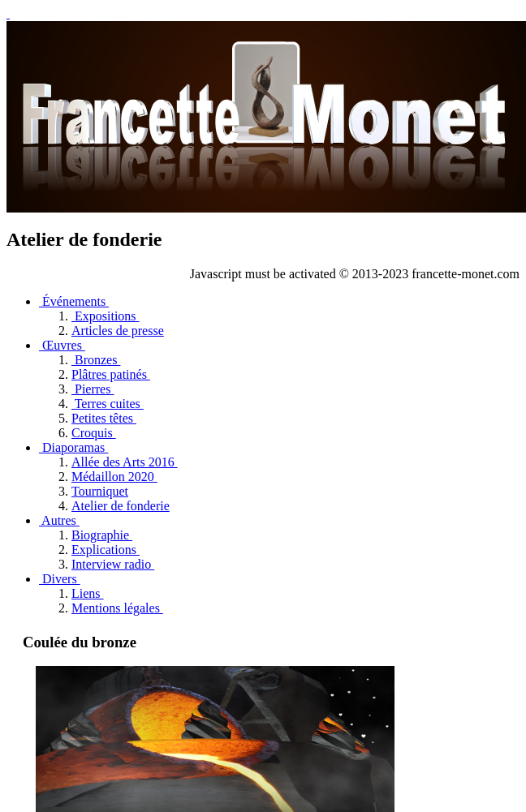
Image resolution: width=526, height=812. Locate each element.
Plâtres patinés (111, 374)
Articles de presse (118, 331)
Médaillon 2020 (114, 477)
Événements (74, 301)
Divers (60, 579)
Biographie (102, 535)
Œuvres (62, 345)
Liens (88, 593)
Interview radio (113, 564)
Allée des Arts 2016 (125, 462)
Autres (59, 520)
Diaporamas (73, 447)
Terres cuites (108, 404)
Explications (106, 550)
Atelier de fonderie (121, 506)
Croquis (94, 433)
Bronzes (96, 360)
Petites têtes (104, 418)
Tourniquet (100, 491)
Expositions (106, 316)
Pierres (93, 389)
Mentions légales (117, 608)
